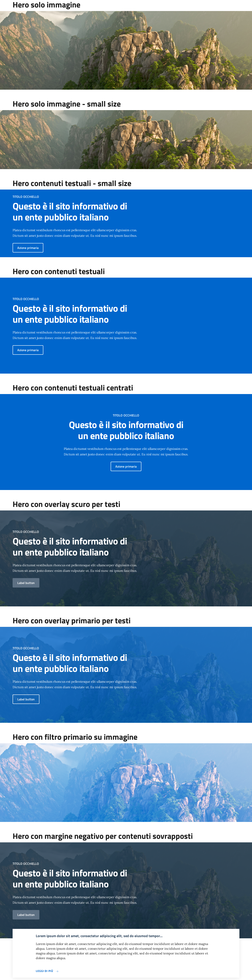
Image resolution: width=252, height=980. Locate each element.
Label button (26, 583)
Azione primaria (28, 248)
